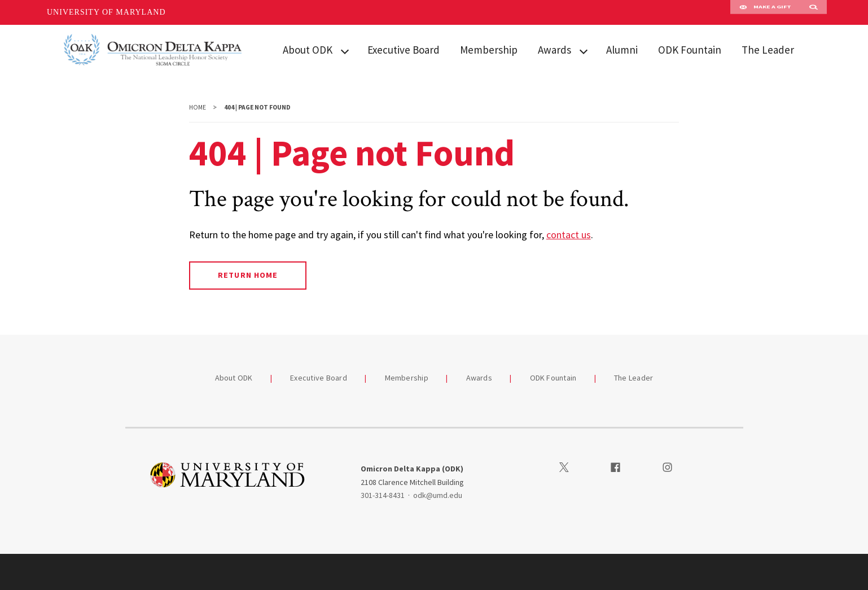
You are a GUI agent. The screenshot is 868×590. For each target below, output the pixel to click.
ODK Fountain (690, 50)
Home (198, 107)
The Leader (768, 50)
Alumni (622, 50)
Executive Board (404, 50)
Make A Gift (765, 12)
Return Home (247, 275)
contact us (569, 235)
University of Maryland (106, 12)
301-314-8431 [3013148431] (383, 495)
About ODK (308, 50)
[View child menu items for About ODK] (345, 51)
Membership (489, 50)
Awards (554, 50)
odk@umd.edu (438, 495)
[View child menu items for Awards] (584, 51)
